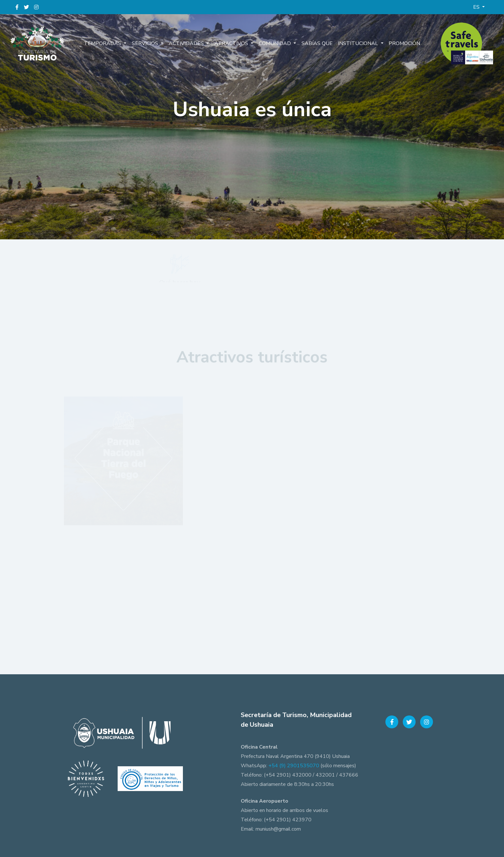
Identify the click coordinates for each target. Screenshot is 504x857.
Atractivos (232, 43)
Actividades (187, 43)
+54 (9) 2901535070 (294, 766)
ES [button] (477, 7)
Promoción (403, 43)
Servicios (146, 43)
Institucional (358, 43)
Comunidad (275, 43)
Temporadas (104, 43)
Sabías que (316, 43)
